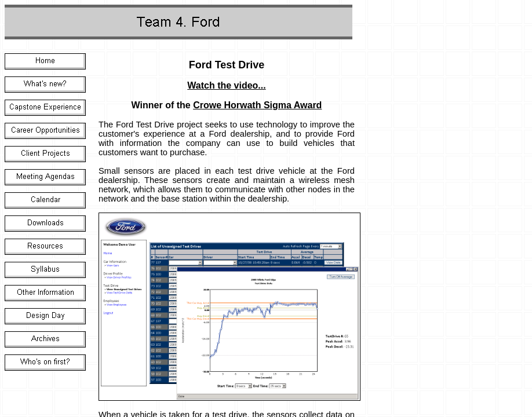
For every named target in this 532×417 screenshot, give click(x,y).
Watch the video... (226, 85)
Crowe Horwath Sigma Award (257, 105)
